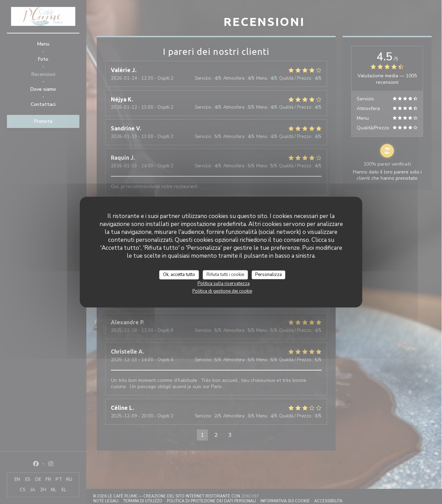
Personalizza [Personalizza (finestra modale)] (268, 275)
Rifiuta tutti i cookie (225, 275)
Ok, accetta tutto (179, 275)
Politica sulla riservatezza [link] (224, 284)
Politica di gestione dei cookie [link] (222, 291)
